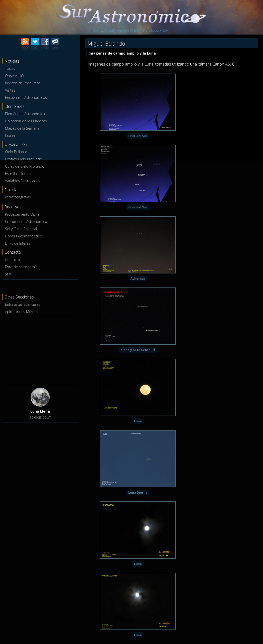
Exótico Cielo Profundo (24, 159)
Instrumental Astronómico (26, 222)
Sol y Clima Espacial (21, 229)
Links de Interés (18, 243)
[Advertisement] (40, 350)
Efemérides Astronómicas (26, 114)
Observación (15, 76)
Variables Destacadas (23, 181)
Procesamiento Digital (23, 214)
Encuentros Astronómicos (26, 97)
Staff (9, 274)
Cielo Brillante (16, 152)
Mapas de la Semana (22, 128)
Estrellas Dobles (18, 174)
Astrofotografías (18, 197)
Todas (10, 68)
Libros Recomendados (23, 236)
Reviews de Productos (23, 83)
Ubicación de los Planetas (26, 121)
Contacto (13, 260)
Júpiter (10, 135)
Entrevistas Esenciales (23, 304)
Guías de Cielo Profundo (25, 166)
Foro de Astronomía (21, 267)
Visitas (10, 90)
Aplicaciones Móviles (22, 312)
